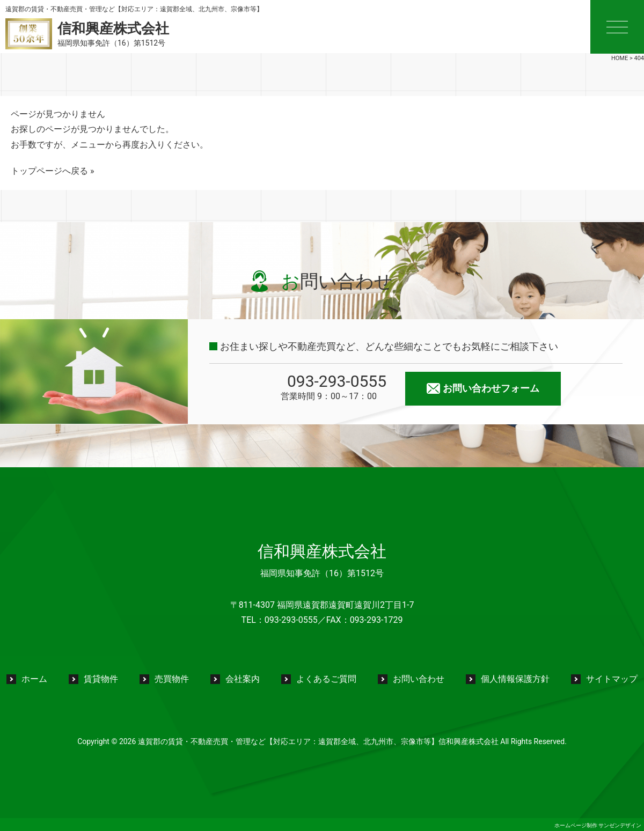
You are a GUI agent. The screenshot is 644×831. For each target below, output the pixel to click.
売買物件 (172, 679)
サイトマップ (612, 679)
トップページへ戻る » (52, 171)
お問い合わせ (419, 679)
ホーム (34, 679)
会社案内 (243, 679)
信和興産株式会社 (322, 551)
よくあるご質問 (326, 679)
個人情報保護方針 (515, 679)
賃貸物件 (101, 679)
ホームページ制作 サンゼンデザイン (598, 825)
